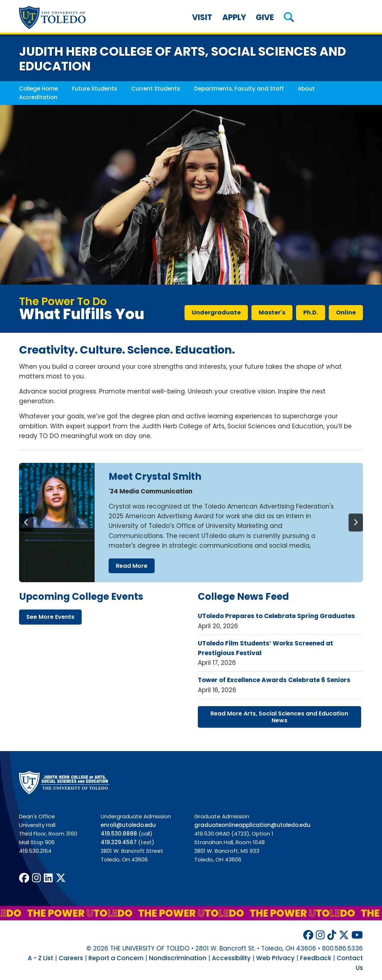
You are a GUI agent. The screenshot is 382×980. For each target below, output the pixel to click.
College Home (38, 89)
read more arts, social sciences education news (279, 717)
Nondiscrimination (178, 958)
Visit (202, 17)
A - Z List (40, 958)
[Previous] (26, 523)
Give (265, 17)
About (306, 89)
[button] (289, 17)
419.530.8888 (119, 834)
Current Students (156, 89)
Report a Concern (116, 958)
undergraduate (216, 312)
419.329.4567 (119, 842)
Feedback (316, 958)
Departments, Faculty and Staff (239, 89)
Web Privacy (275, 958)
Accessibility (231, 958)
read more (132, 566)
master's (272, 312)
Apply (234, 17)
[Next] (356, 523)
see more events (50, 617)
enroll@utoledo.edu (128, 825)
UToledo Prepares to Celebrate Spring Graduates (276, 616)
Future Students (95, 89)
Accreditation (38, 97)
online (346, 312)
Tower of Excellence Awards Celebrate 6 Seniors (274, 680)
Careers (71, 958)
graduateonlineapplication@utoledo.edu (252, 825)
